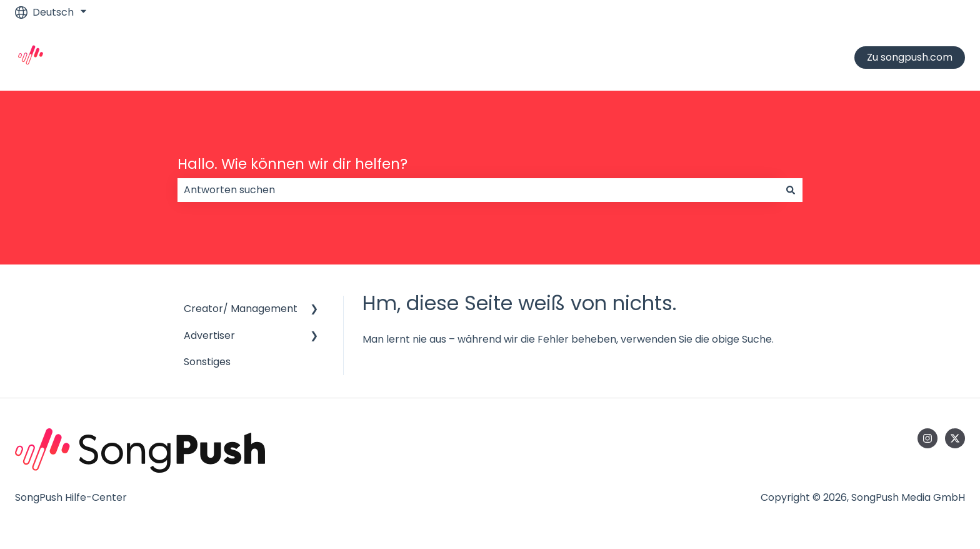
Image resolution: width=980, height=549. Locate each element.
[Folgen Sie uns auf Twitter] (955, 438)
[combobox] (478, 190)
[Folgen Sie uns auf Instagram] (927, 438)
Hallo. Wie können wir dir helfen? (292, 164)
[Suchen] (791, 190)
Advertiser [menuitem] (209, 335)
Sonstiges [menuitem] (207, 362)
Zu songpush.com (910, 57)
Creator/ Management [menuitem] (241, 309)
